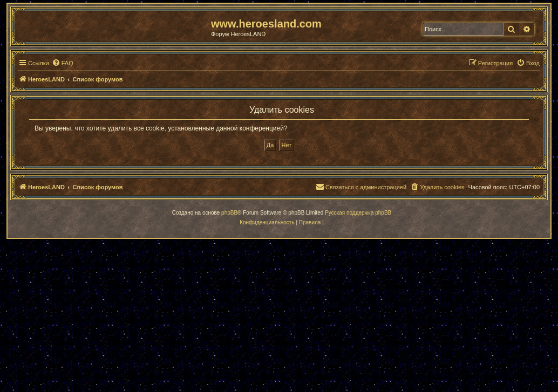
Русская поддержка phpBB (358, 213)
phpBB (229, 213)
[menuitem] (63, 63)
